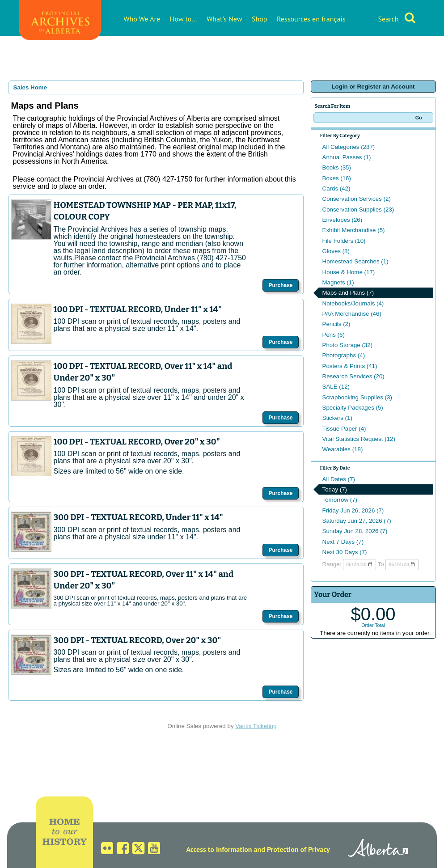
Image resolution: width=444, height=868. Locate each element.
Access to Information (219, 849)
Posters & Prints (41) (350, 366)
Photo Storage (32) (348, 345)
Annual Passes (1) (347, 157)
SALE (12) (336, 387)
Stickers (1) (337, 418)
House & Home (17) (349, 272)
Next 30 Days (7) (345, 552)
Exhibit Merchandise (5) (354, 230)
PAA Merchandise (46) (352, 314)
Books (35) (337, 167)
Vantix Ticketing (256, 726)
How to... (184, 19)
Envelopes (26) (343, 220)
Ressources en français (311, 19)
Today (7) (335, 489)
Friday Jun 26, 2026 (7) (353, 510)
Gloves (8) (336, 251)
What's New (224, 19)
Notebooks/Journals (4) (353, 303)
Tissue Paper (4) (344, 429)
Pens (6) (334, 335)
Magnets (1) (338, 282)
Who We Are (142, 19)
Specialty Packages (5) (353, 408)
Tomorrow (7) (340, 500)
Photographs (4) (344, 355)
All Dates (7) (339, 479)
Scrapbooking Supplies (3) (357, 397)
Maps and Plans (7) (348, 293)
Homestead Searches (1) (355, 261)
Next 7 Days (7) (343, 542)
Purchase (280, 285)
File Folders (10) (344, 241)
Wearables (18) (343, 449)
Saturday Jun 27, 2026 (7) (357, 521)
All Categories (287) (349, 147)
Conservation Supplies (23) (358, 210)
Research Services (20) (353, 376)
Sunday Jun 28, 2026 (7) (355, 531)
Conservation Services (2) (357, 199)
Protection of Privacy (298, 849)
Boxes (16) (337, 178)
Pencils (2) (336, 324)
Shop (259, 19)
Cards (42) (336, 188)
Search (388, 19)
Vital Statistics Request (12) (359, 439)
